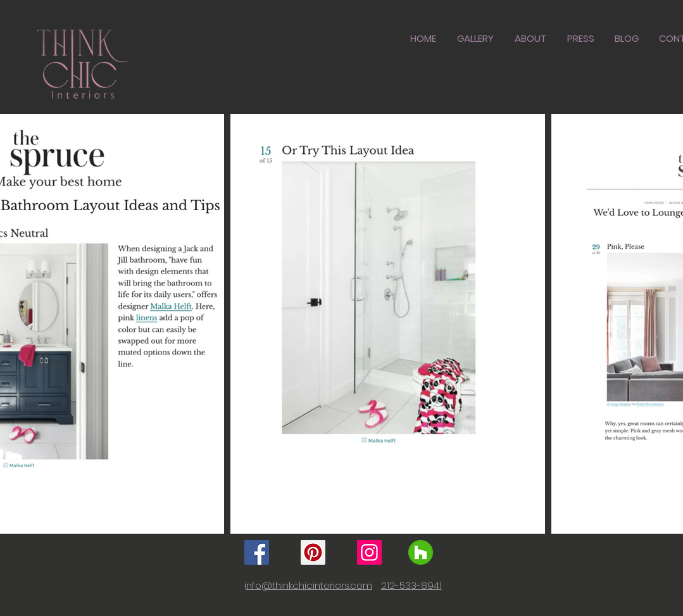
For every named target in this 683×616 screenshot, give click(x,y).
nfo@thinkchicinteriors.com (309, 585)
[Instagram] (369, 552)
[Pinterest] (313, 552)
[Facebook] (257, 552)
